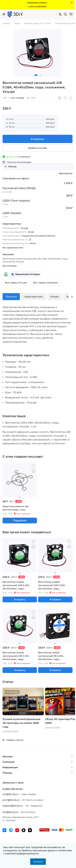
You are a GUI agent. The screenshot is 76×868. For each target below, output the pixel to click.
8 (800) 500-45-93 (12, 789)
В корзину (38, 139)
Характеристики (34, 297)
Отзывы (55, 297)
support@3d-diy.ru (12, 806)
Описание (11, 297)
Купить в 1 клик (38, 148)
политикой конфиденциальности (22, 853)
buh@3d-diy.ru (10, 812)
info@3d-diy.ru (10, 794)
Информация (10, 767)
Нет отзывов (16, 98)
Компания (9, 762)
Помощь (7, 773)
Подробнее (20, 520)
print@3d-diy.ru (11, 800)
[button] (36, 75)
